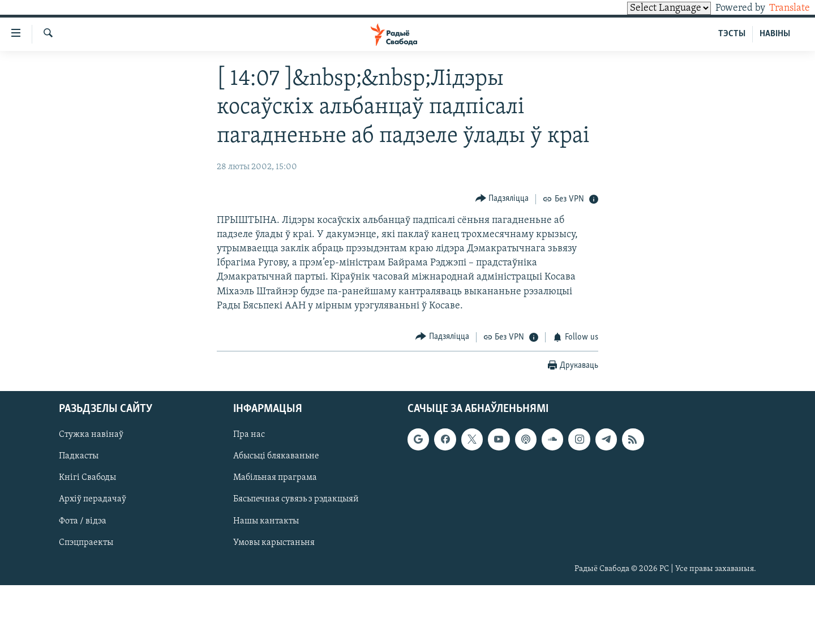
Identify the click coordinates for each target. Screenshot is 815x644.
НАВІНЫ (775, 34)
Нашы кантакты (266, 521)
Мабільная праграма (275, 478)
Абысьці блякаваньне (276, 456)
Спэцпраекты (86, 542)
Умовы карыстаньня (274, 542)
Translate (779, 8)
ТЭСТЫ (732, 34)
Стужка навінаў (91, 435)
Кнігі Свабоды (87, 478)
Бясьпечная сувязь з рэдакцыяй (296, 499)
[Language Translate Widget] (650, 8)
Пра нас (249, 435)
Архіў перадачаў (93, 499)
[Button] (502, 199)
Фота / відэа (83, 521)
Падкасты (79, 456)
